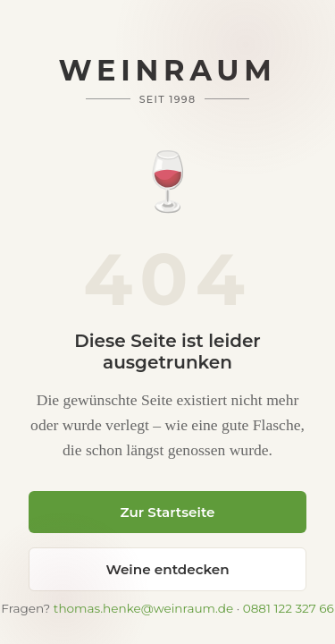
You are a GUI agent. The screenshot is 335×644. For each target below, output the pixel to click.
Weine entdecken (167, 569)
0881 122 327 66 (289, 608)
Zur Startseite (167, 512)
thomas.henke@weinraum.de (143, 608)
